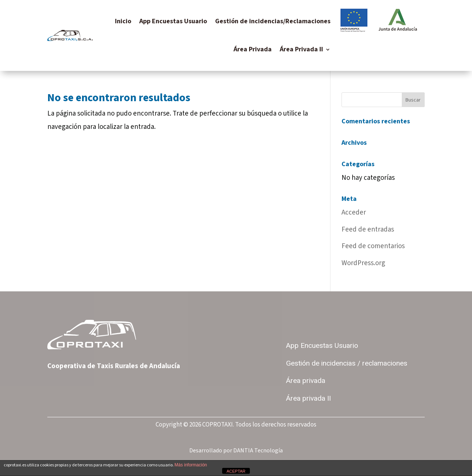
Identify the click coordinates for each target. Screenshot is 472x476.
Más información (191, 465)
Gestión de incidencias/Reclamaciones (273, 21)
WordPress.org (363, 263)
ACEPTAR (236, 471)
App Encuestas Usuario (173, 21)
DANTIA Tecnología (258, 451)
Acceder (354, 213)
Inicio (123, 21)
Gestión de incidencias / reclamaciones (347, 363)
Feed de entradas (368, 230)
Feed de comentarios (373, 246)
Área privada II (308, 398)
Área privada (306, 381)
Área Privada (253, 49)
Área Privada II (301, 49)
